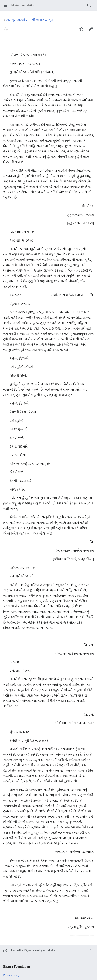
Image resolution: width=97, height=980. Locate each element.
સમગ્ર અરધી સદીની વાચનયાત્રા (30, 20)
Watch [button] (83, 31)
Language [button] (8, 31)
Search (90, 7)
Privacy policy (11, 975)
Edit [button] (92, 31)
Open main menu (7, 7)
